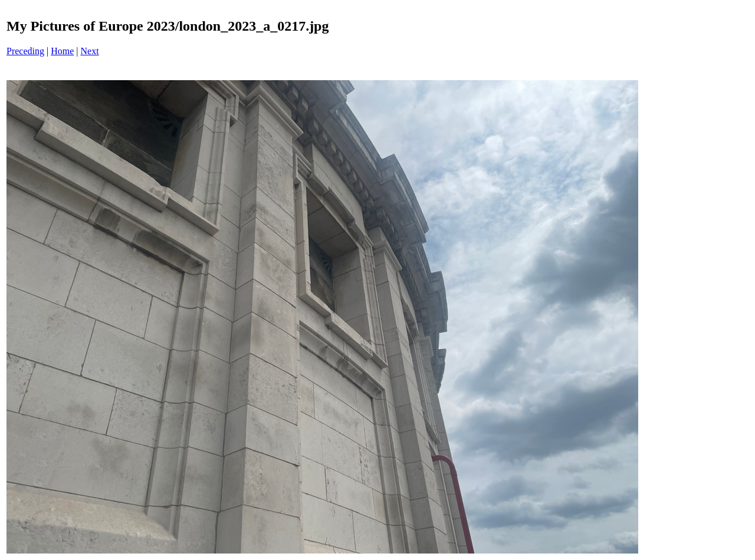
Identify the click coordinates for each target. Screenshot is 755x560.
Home (62, 51)
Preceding (25, 51)
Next (90, 51)
